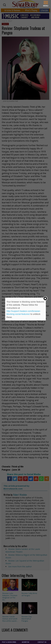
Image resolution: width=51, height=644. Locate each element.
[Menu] (46, 4)
